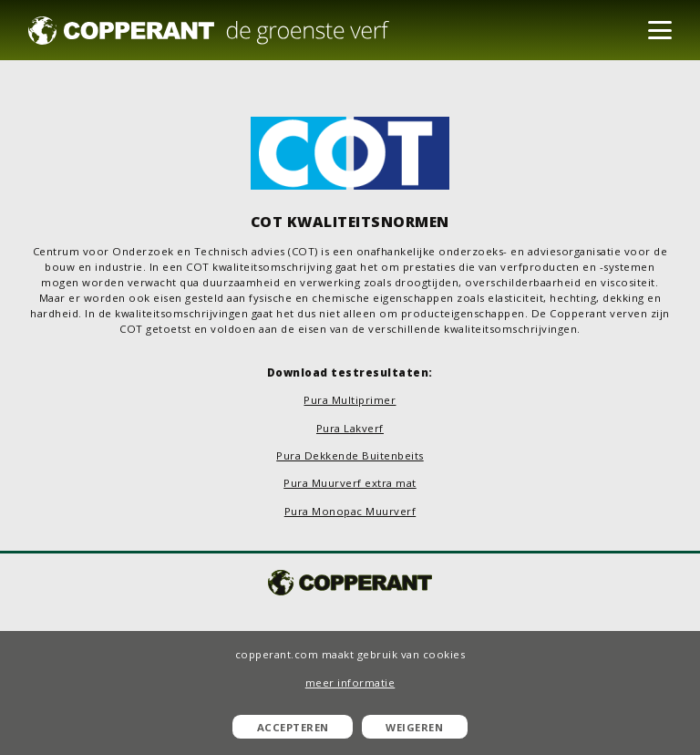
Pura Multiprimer (350, 400)
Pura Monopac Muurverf (350, 511)
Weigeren (414, 727)
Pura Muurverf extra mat (350, 483)
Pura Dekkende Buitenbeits (350, 455)
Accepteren (293, 727)
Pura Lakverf (350, 428)
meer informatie (350, 683)
